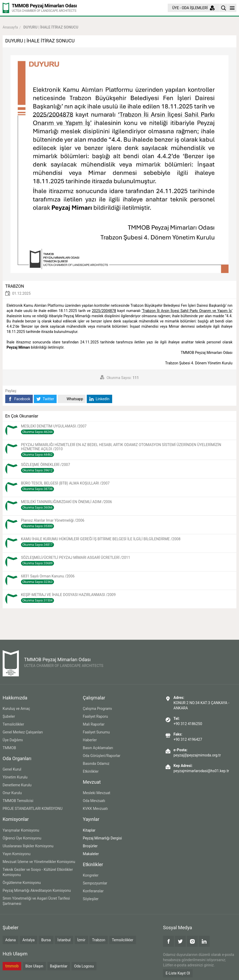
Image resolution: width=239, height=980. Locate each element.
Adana (10, 940)
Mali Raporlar (94, 724)
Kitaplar (89, 830)
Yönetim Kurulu (15, 777)
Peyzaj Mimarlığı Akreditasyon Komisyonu (37, 890)
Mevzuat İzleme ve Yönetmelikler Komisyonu (39, 862)
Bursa (46, 940)
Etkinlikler (91, 771)
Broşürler (90, 846)
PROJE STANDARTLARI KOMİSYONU (32, 809)
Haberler (90, 740)
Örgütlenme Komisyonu (22, 883)
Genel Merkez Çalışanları (23, 732)
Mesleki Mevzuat (97, 793)
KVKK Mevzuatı (95, 809)
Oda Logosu (84, 966)
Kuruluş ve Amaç (16, 709)
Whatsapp (72, 399)
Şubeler (9, 716)
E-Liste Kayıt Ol (178, 973)
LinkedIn (99, 399)
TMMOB (9, 748)
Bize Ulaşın (34, 966)
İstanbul (64, 940)
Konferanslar (93, 891)
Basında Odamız (96, 764)
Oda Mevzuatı (94, 801)
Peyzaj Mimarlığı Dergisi (102, 838)
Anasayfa (10, 27)
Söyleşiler (91, 899)
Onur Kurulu (12, 793)
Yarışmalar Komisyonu (21, 830)
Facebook (19, 399)
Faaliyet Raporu (95, 716)
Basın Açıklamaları (98, 748)
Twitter (45, 399)
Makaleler (91, 854)
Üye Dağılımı (13, 740)
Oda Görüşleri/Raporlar (102, 756)
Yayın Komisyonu (17, 854)
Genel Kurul (12, 769)
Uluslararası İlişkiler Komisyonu (28, 846)
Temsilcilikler (13, 724)
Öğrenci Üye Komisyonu (22, 838)
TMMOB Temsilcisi (18, 801)
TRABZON (15, 286)
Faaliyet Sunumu (96, 732)
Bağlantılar (59, 966)
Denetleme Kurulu (17, 785)
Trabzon (99, 940)
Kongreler (91, 875)
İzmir (81, 940)
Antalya (28, 940)
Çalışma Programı (97, 709)
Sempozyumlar (95, 883)
